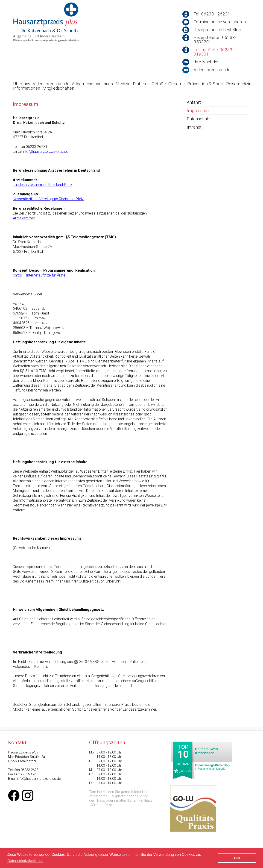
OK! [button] (237, 858)
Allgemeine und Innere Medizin (101, 84)
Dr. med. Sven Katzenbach (206, 751)
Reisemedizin (239, 84)
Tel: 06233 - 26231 (212, 14)
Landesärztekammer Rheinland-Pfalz (42, 185)
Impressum (198, 110)
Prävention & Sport (205, 84)
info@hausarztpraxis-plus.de (45, 152)
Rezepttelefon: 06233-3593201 (215, 40)
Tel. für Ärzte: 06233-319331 (214, 52)
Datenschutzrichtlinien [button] (25, 861)
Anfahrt (194, 102)
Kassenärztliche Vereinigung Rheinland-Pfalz (48, 199)
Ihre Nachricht (207, 62)
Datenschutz (199, 119)
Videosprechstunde (212, 70)
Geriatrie (177, 84)
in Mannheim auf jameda (213, 767)
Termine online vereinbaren (220, 22)
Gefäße (159, 84)
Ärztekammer (24, 218)
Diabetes (141, 84)
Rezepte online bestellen (217, 30)
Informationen (27, 88)
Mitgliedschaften (58, 88)
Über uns (22, 84)
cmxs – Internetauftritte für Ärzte (39, 275)
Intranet (194, 127)
